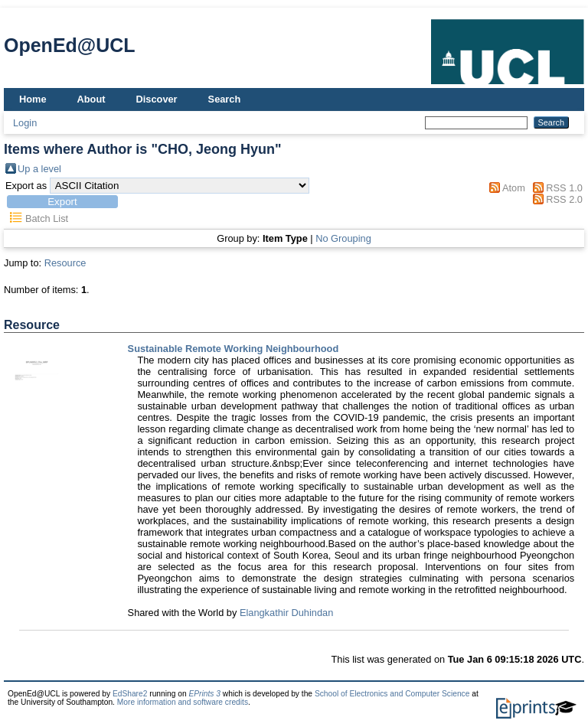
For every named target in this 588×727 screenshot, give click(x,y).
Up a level (39, 169)
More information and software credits (183, 702)
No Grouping (343, 238)
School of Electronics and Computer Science (392, 694)
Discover (157, 99)
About (91, 99)
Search (225, 99)
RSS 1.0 (564, 188)
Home (33, 99)
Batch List (47, 218)
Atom (514, 188)
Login (25, 123)
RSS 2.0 (564, 199)
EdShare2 (130, 694)
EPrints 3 (204, 694)
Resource (65, 263)
